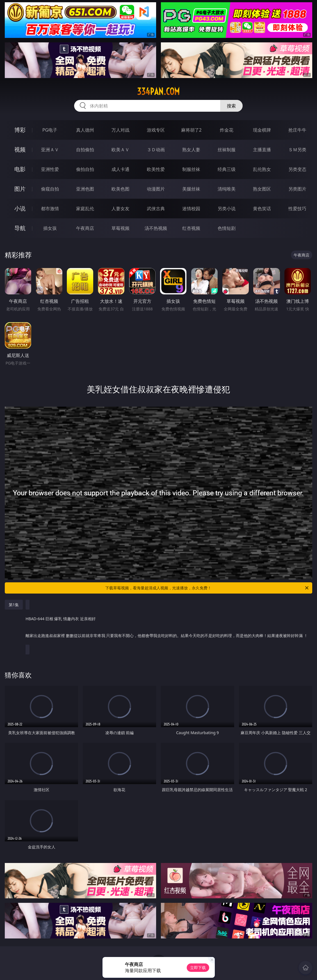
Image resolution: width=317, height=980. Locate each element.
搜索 (231, 106)
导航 (20, 228)
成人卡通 (120, 169)
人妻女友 (120, 209)
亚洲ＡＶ (50, 150)
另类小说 (227, 209)
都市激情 (50, 209)
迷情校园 (191, 209)
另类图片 (297, 189)
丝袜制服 (227, 150)
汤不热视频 (156, 228)
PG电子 (50, 130)
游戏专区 (156, 130)
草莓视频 (120, 228)
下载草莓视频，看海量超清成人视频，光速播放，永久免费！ (207, 588)
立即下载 (198, 968)
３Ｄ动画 (156, 150)
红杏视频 (191, 228)
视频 (20, 149)
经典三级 (227, 169)
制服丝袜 (191, 169)
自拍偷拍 (85, 150)
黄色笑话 (262, 209)
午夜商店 (85, 228)
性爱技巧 (297, 209)
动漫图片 (156, 189)
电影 (20, 169)
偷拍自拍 (85, 169)
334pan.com (158, 91)
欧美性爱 (156, 169)
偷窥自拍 (50, 189)
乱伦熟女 (262, 169)
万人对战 (120, 130)
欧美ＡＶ (120, 150)
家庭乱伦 (85, 209)
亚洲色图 (85, 189)
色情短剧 (227, 228)
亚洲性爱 (50, 169)
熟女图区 (262, 189)
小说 (20, 208)
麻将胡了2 (191, 130)
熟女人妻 (191, 150)
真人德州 (85, 130)
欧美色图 (120, 189)
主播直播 (262, 150)
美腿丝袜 (191, 189)
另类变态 (297, 169)
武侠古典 (156, 209)
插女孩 (50, 228)
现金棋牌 (262, 130)
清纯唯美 (227, 189)
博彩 (20, 130)
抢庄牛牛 (297, 130)
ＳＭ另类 (297, 150)
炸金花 (227, 130)
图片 (20, 189)
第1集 (14, 605)
